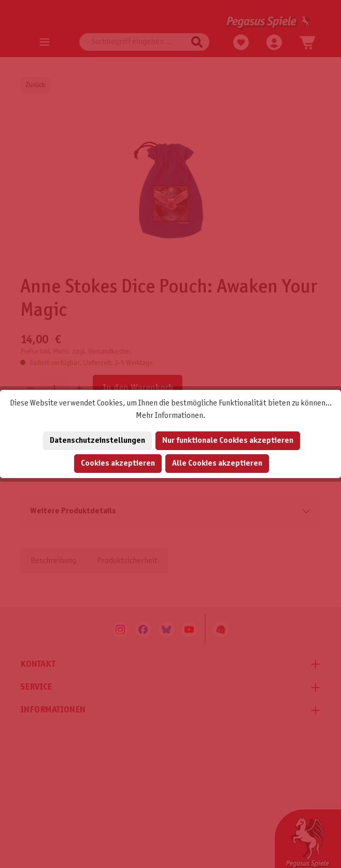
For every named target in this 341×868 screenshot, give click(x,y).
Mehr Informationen (169, 416)
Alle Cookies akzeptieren (217, 463)
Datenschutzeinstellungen (97, 440)
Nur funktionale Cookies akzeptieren (228, 440)
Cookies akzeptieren (118, 463)
